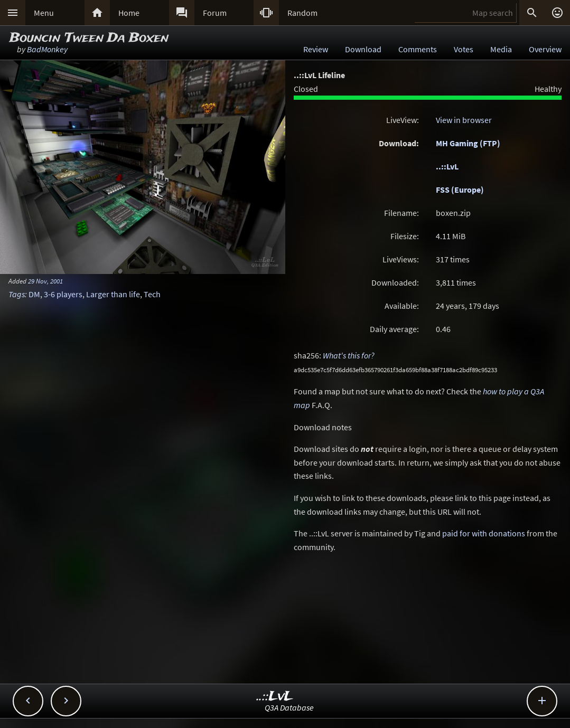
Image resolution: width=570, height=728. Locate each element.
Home (129, 13)
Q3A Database (289, 707)
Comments (418, 49)
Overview (545, 49)
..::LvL (447, 166)
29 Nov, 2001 (45, 281)
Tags (17, 294)
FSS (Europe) (460, 190)
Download (363, 49)
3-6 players (63, 294)
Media (501, 49)
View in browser (464, 120)
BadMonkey (47, 49)
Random (302, 13)
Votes (464, 49)
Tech (152, 294)
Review (316, 49)
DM (34, 294)
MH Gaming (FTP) (468, 143)
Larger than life (113, 294)
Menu (44, 13)
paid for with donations (484, 533)
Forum (215, 13)
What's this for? (349, 355)
